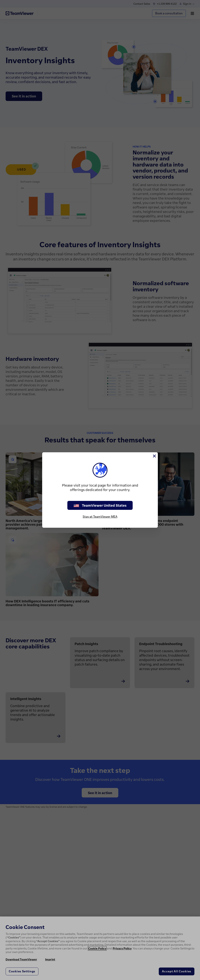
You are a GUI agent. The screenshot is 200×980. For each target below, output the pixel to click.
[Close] (154, 456)
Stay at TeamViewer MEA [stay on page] (100, 517)
